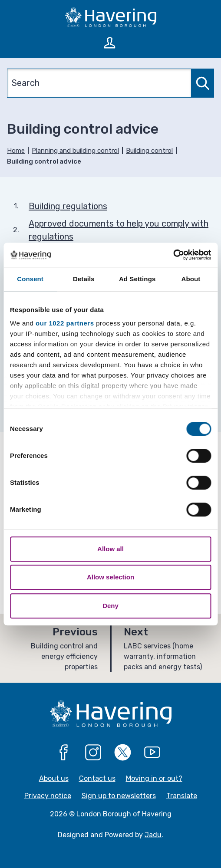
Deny (110, 606)
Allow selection (110, 577)
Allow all (110, 549)
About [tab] (191, 279)
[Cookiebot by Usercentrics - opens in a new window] (173, 255)
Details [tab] (84, 279)
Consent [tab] (30, 279)
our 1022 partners (65, 323)
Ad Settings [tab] (137, 279)
